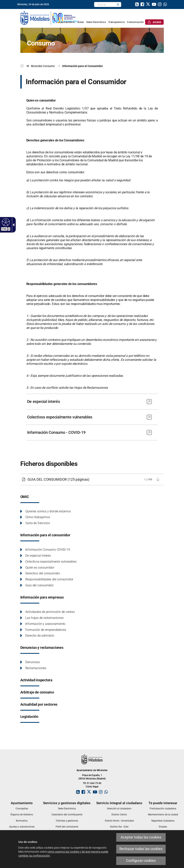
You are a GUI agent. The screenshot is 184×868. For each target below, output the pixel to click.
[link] (137, 5)
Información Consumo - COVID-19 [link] (56, 432)
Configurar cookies (141, 861)
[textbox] (105, 4)
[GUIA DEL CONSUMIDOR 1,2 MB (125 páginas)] (92, 479)
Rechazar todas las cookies (141, 849)
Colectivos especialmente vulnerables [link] (60, 417)
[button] (118, 4)
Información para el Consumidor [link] (83, 66)
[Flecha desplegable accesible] (13, 225)
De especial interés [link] (44, 401)
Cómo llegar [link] (92, 787)
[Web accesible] (5, 222)
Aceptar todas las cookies (141, 837)
